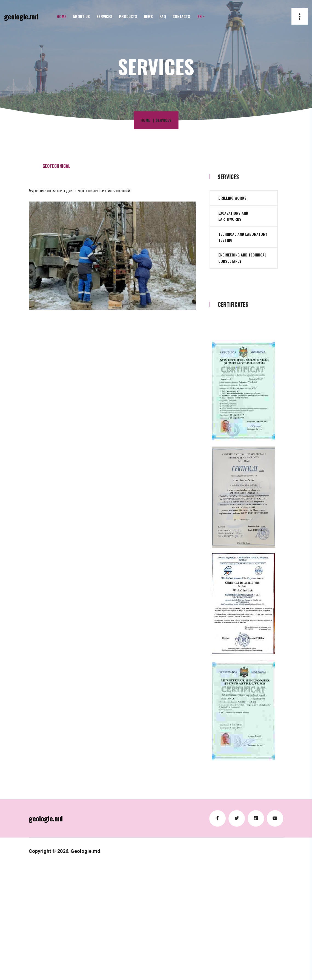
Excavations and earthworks (233, 216)
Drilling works (232, 198)
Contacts (181, 16)
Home (61, 16)
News (148, 16)
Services (104, 16)
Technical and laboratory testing (243, 237)
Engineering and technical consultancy (242, 258)
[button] (201, 16)
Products (128, 16)
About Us (81, 16)
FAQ (163, 16)
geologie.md (21, 16)
